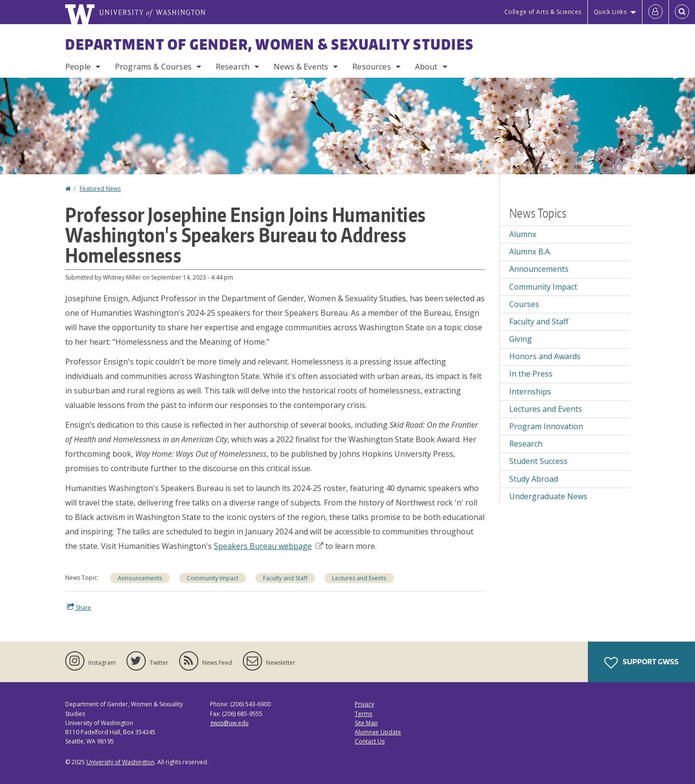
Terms (363, 714)
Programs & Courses (153, 67)
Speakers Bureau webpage (269, 546)
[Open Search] (682, 12)
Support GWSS (641, 663)
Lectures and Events (359, 578)
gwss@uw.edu (229, 723)
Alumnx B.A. (530, 252)
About (426, 67)
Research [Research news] (526, 444)
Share (79, 607)
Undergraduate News (548, 496)
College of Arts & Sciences (543, 12)
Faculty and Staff (285, 578)
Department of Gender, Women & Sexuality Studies (270, 44)
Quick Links (610, 12)
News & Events (301, 67)
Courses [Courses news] (524, 304)
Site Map (366, 723)
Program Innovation (546, 426)
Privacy (364, 704)
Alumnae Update (378, 732)
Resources (371, 67)
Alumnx (523, 234)
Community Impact (213, 578)
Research (233, 67)
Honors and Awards (545, 356)
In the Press (531, 374)
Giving (521, 339)
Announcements (140, 578)
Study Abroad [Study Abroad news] (534, 479)
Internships (530, 392)
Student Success (538, 461)
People (78, 67)
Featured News (100, 189)
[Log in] (655, 12)
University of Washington (120, 762)
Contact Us (370, 741)
